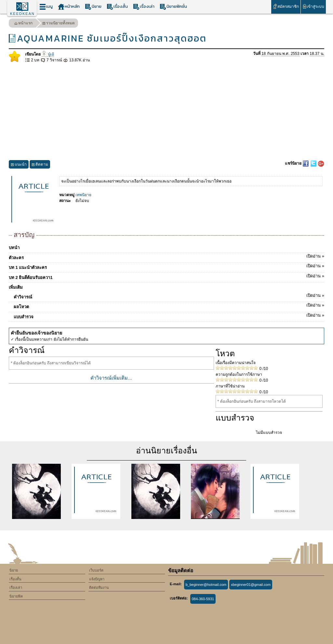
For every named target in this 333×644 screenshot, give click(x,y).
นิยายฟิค (16, 596)
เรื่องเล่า (144, 7)
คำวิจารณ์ (169, 296)
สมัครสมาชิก (286, 6)
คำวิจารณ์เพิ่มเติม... (111, 378)
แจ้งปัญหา (97, 579)
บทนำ (14, 248)
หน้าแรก (23, 24)
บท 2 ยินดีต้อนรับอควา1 (166, 276)
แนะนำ (19, 165)
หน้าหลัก (69, 7)
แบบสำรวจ (169, 316)
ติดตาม (40, 165)
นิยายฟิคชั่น (173, 7)
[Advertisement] (166, 112)
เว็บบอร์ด (96, 570)
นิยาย (93, 7)
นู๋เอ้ (48, 54)
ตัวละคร (166, 257)
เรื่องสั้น (117, 7)
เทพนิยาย (83, 195)
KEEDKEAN (22, 14)
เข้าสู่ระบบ (313, 6)
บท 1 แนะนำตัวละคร (166, 266)
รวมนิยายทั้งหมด (59, 24)
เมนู (46, 7)
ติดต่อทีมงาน (99, 587)
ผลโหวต (169, 306)
